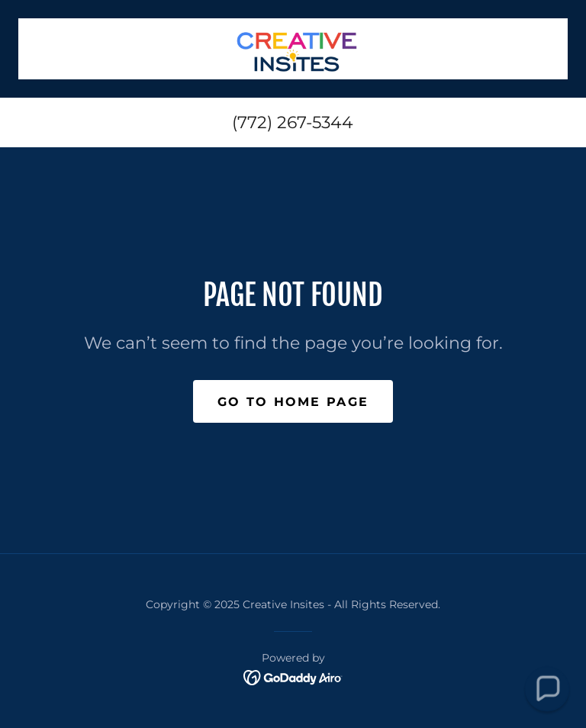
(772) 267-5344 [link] (293, 122)
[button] (547, 689)
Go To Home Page (293, 402)
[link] (293, 49)
